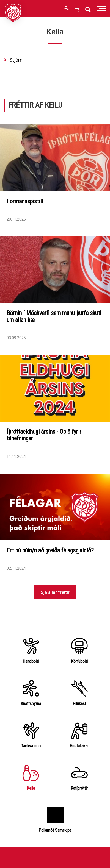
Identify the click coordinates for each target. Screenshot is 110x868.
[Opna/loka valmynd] (102, 8)
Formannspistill (25, 201)
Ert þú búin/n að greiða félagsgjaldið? (50, 550)
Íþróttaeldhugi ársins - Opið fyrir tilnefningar (44, 435)
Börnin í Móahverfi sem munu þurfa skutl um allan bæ (54, 316)
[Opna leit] (88, 10)
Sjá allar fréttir (55, 592)
